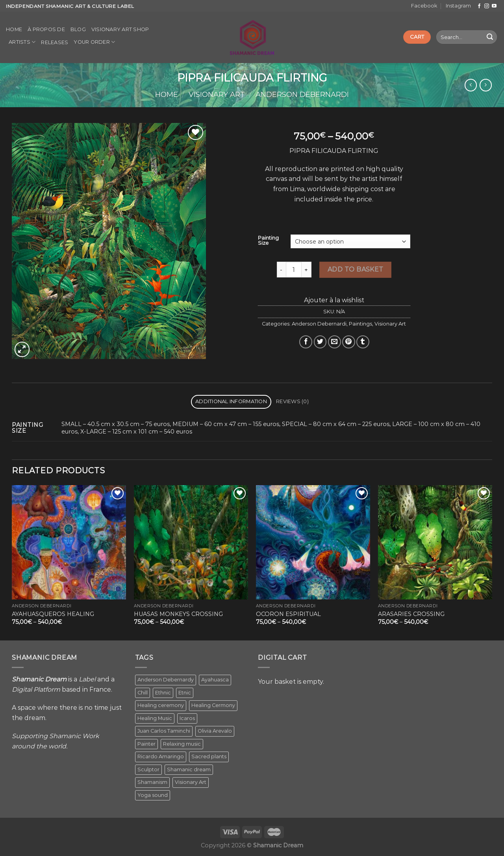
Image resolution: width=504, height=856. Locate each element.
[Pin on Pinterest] (349, 342)
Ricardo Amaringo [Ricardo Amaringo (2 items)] (161, 756)
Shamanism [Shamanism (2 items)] (152, 782)
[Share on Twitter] (320, 342)
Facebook (424, 6)
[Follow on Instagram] (487, 6)
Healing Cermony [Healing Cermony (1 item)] (213, 705)
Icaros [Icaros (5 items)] (187, 718)
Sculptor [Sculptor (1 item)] (148, 769)
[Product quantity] (294, 270)
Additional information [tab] (231, 401)
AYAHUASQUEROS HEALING (53, 614)
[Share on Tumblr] (363, 342)
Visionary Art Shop (120, 29)
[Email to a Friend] (334, 342)
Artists (22, 42)
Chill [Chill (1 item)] (143, 693)
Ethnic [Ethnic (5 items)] (163, 693)
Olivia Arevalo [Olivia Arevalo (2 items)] (215, 731)
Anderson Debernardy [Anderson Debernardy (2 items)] (166, 680)
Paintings (360, 324)
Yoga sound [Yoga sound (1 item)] (153, 795)
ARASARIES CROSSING (411, 614)
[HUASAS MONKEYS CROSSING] (191, 542)
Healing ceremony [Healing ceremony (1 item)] (161, 705)
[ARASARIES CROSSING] (435, 542)
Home (14, 29)
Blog (78, 29)
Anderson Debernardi (302, 94)
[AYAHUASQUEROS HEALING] (69, 542)
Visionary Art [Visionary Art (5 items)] (191, 782)
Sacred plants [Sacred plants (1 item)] (209, 756)
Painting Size (268, 241)
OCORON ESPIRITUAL (288, 614)
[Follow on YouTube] (494, 6)
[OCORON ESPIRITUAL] (313, 542)
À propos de (46, 29)
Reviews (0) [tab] (292, 401)
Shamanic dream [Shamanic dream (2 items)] (189, 769)
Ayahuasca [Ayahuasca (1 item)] (215, 680)
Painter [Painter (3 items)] (146, 744)
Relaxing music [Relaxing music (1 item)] (182, 744)
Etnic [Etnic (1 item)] (185, 693)
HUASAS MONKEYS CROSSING (178, 614)
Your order (94, 42)
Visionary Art (217, 94)
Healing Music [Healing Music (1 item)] (155, 718)
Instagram (458, 6)
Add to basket (356, 269)
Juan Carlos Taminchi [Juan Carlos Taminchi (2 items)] (164, 731)
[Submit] (490, 37)
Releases (55, 42)
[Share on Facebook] (306, 342)
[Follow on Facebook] (479, 6)
